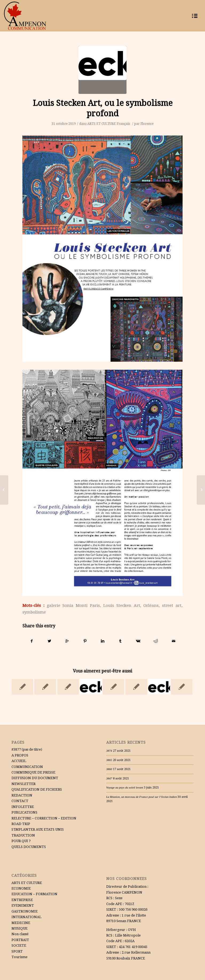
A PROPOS (20, 755)
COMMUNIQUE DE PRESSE (33, 772)
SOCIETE (19, 945)
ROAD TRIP (21, 824)
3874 (109, 751)
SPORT (17, 951)
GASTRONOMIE (25, 911)
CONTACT (20, 801)
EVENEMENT (23, 905)
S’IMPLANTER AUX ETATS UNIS (38, 829)
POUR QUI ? (21, 841)
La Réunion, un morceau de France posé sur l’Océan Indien (142, 797)
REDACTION (22, 795)
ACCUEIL (19, 761)
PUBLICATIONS (24, 812)
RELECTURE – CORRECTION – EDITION (44, 818)
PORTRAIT (20, 940)
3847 (109, 778)
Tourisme (19, 957)
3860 (109, 769)
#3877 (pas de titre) (27, 749)
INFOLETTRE (23, 807)
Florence (147, 124)
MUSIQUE (19, 928)
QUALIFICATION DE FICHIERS (37, 789)
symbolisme (34, 612)
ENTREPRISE (22, 900)
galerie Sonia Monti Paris (73, 605)
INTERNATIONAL (26, 917)
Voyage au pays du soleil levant (125, 787)
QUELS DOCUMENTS (29, 847)
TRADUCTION (23, 835)
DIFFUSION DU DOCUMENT (35, 778)
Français (123, 124)
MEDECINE (21, 923)
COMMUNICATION (27, 767)
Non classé (20, 934)
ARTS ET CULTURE (102, 124)
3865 (109, 760)
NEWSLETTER (23, 784)
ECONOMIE (21, 888)
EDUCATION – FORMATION (34, 894)
